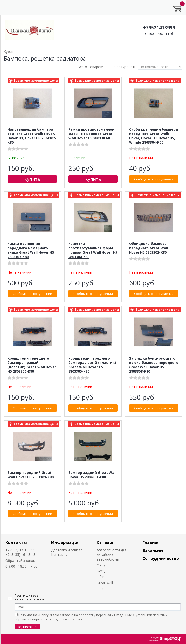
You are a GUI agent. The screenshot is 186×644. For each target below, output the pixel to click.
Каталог (105, 542)
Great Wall (105, 583)
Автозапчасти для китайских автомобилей (112, 555)
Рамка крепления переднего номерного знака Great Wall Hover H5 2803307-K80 (31, 250)
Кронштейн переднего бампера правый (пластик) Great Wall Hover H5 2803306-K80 (32, 365)
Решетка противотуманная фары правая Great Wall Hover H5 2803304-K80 (93, 250)
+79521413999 (159, 28)
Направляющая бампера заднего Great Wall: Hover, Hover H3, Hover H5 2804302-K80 (32, 136)
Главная (151, 542)
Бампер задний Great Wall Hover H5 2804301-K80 (92, 475)
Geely (101, 571)
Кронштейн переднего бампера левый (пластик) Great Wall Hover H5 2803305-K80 (92, 365)
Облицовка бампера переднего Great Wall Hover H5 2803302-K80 (149, 248)
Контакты (16, 542)
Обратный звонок (20, 561)
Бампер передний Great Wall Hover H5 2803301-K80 (31, 475)
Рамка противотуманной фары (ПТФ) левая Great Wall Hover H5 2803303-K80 (91, 134)
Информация (65, 542)
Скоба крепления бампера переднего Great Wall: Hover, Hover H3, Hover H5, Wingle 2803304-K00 (153, 136)
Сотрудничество (161, 558)
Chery (101, 565)
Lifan (101, 577)
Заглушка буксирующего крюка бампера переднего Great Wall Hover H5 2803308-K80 (154, 365)
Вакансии (153, 550)
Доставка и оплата (67, 550)
